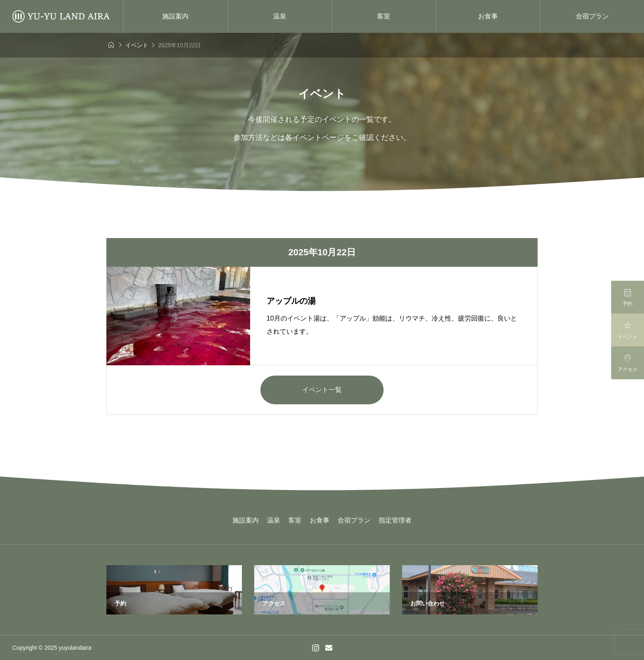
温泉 (280, 16)
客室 (384, 16)
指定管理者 (395, 520)
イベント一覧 (322, 390)
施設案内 (175, 16)
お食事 (488, 16)
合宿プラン (592, 16)
